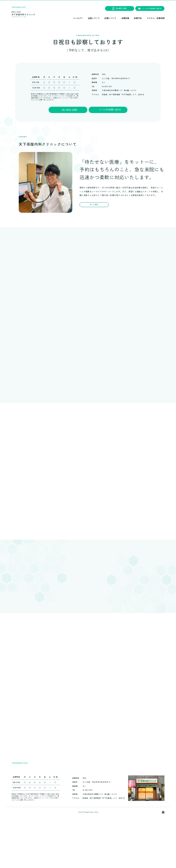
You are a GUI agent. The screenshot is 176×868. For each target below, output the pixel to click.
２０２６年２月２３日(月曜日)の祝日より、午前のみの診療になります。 (88, 2)
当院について (94, 18)
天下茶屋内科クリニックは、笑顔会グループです (88, 851)
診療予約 (138, 18)
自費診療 (125, 18)
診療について (110, 18)
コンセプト (78, 18)
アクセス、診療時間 (156, 18)
